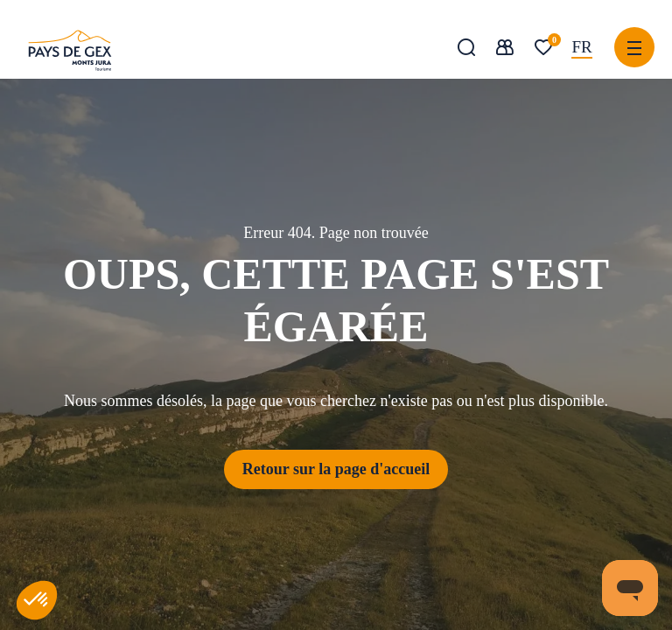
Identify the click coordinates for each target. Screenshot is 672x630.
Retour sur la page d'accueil (336, 469)
